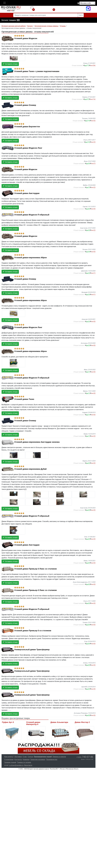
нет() (92, 66)
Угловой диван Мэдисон (26, 38)
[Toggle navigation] (5, 3)
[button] (11, 20)
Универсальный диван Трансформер (32, 650)
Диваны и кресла (59, 757)
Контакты (18, 759)
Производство (52, 759)
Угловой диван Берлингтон (27, 127)
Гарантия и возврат (38, 759)
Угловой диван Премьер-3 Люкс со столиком (35, 569)
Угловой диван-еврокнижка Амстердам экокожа (37, 442)
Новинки (26, 759)
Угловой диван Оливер (25, 105)
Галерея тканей (10, 762)
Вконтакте (28, 765)
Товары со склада (24, 762)
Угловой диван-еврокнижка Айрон (31, 258)
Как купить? (9, 757)
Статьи (30, 757)
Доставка (18, 757)
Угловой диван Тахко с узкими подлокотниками (37, 71)
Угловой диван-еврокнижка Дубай (30, 469)
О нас (25, 757)
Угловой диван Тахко (24, 399)
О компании (9, 759)
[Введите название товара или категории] (46, 15)
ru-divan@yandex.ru (16, 765)
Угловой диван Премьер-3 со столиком (33, 631)
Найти (81, 15)
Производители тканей (43, 757)
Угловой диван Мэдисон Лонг (28, 148)
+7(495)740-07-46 (71, 9)
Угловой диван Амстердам (27, 193)
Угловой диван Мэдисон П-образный (32, 215)
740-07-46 (85, 757)
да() (86, 66)
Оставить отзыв (10, 64)
